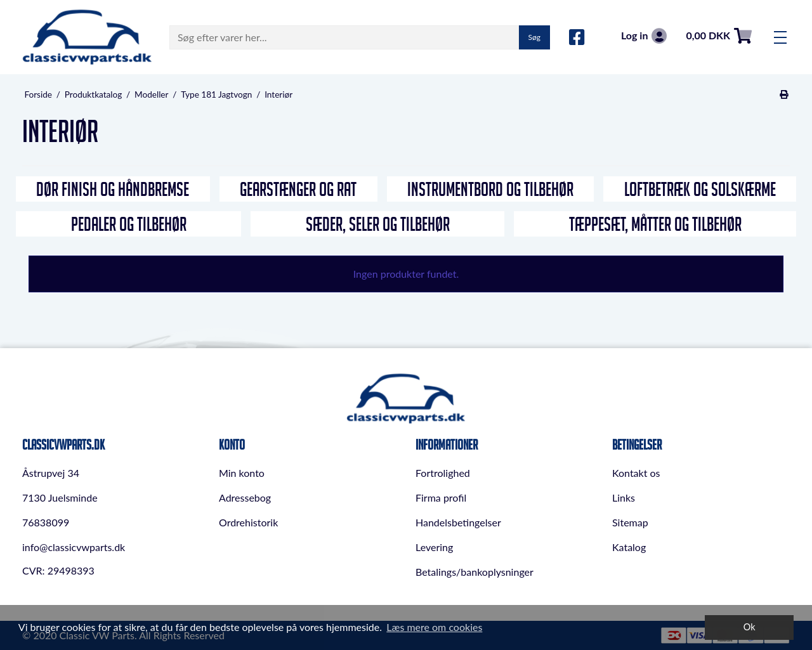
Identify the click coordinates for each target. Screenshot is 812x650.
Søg (534, 37)
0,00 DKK (719, 36)
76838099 (46, 522)
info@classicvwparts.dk (74, 547)
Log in (644, 36)
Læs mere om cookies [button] (434, 627)
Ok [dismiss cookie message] (750, 627)
